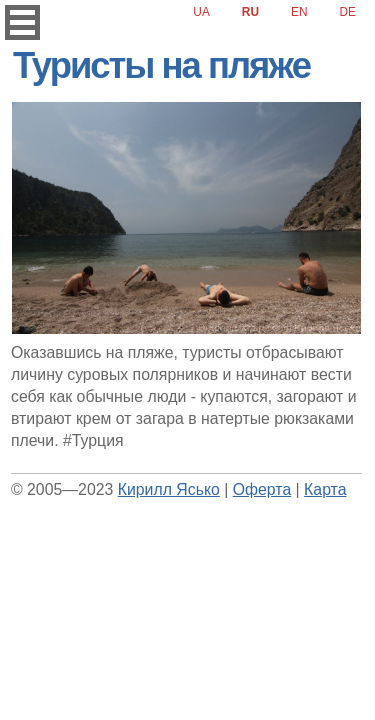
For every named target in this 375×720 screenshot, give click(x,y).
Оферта (262, 489)
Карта (325, 489)
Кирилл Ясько (169, 489)
